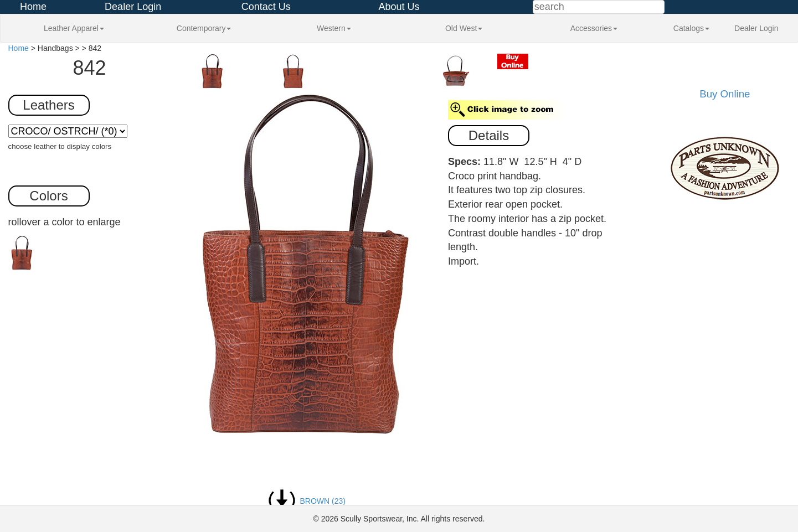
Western (334, 28)
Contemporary (204, 28)
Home (33, 7)
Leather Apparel (74, 28)
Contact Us (266, 7)
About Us (399, 7)
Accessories (594, 28)
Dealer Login (133, 7)
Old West (464, 28)
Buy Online (725, 94)
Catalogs (691, 28)
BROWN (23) (307, 501)
